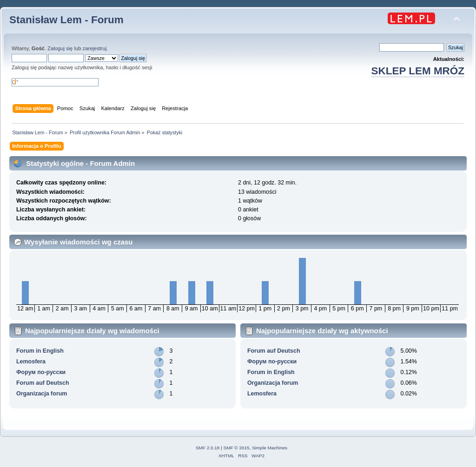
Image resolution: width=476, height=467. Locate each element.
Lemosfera (31, 362)
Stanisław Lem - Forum (66, 20)
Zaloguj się (60, 48)
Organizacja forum (42, 394)
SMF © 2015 (237, 448)
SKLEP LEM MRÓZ (418, 71)
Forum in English (40, 351)
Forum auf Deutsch (43, 383)
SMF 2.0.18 (208, 448)
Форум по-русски (41, 372)
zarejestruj (95, 48)
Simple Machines (270, 448)
